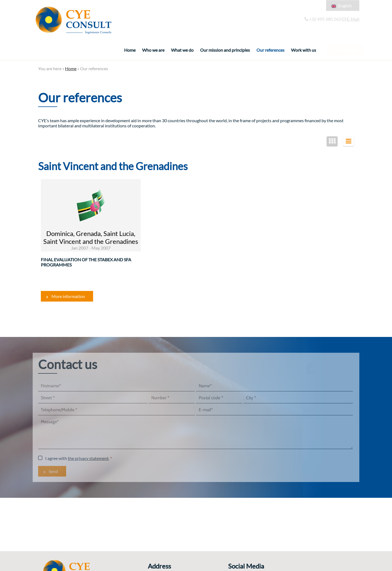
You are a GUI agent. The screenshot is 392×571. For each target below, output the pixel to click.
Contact (344, 50)
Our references (270, 50)
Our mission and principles (225, 50)
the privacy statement (88, 458)
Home (130, 50)
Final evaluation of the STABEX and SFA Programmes (86, 262)
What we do (182, 50)
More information (68, 296)
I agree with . (77, 458)
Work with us (304, 50)
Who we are (153, 50)
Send (53, 471)
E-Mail (353, 19)
